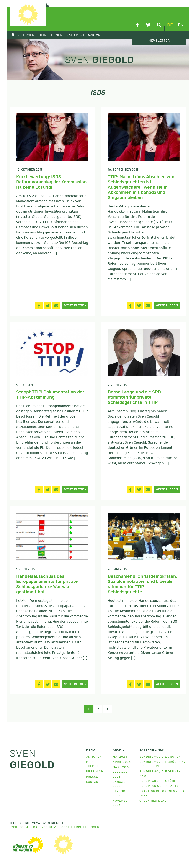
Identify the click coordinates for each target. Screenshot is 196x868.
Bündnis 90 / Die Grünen (160, 757)
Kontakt (95, 35)
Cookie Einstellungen (80, 828)
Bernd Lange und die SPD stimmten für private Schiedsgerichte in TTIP (134, 397)
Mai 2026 (120, 757)
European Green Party (159, 787)
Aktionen (26, 35)
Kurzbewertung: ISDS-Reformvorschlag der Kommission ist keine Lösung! (51, 182)
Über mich (75, 35)
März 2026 (122, 768)
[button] (39, 305)
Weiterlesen (75, 305)
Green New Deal (153, 801)
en (181, 25)
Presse (92, 777)
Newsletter (159, 41)
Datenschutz (45, 828)
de (170, 25)
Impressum (19, 828)
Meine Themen (50, 35)
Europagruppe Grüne (158, 781)
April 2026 (122, 763)
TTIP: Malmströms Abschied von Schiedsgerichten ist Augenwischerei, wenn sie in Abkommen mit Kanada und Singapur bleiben (141, 187)
